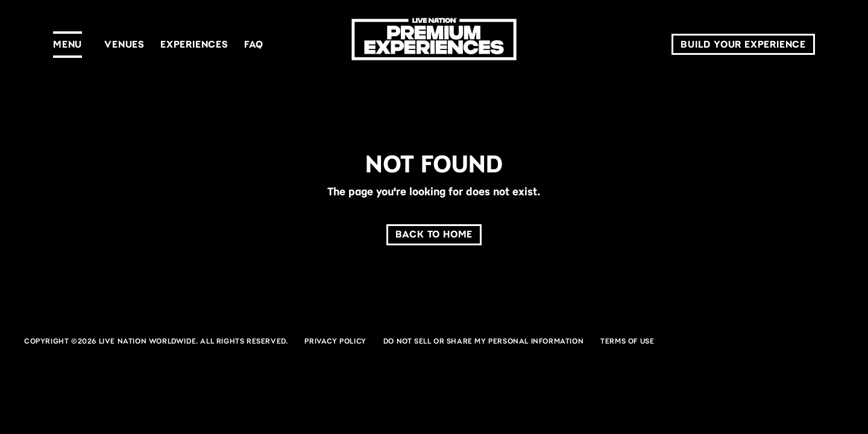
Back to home (434, 234)
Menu (68, 44)
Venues (124, 44)
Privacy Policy (335, 341)
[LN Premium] (434, 44)
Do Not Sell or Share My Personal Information (483, 341)
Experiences (194, 44)
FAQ (254, 44)
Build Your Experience (743, 44)
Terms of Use (627, 341)
